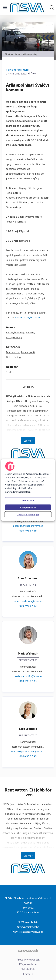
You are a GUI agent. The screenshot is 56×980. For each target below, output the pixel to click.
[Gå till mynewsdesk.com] (28, 950)
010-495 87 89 (28, 531)
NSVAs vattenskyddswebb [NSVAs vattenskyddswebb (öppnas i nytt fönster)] (28, 932)
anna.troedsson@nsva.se (28, 601)
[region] (28, 490)
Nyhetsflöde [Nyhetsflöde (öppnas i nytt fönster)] (28, 969)
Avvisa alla (28, 500)
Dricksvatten (13, 352)
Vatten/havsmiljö (16, 332)
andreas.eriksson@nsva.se (28, 526)
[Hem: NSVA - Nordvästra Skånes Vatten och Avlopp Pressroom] (27, 7)
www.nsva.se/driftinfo (27, 317)
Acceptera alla (28, 507)
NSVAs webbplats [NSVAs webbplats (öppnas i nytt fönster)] (28, 922)
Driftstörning (13, 357)
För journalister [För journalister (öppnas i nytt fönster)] (28, 964)
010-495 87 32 (28, 606)
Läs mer (28, 441)
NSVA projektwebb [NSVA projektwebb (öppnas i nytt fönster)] (28, 927)
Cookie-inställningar (28, 514)
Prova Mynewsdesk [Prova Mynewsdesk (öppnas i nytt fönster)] (28, 959)
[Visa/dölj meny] (5, 7)
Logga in (28, 974)
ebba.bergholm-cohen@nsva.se (28, 751)
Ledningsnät (28, 352)
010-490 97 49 (28, 756)
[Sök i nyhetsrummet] (52, 7)
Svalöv (10, 372)
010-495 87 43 (28, 681)
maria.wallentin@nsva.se (28, 676)
